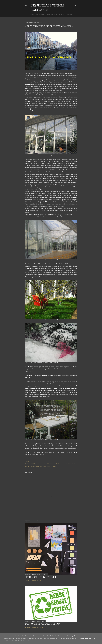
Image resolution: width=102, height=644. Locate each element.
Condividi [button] (28, 461)
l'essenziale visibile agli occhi (47, 7)
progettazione (42, 466)
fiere (59, 464)
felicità (56, 464)
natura (31, 466)
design (39, 464)
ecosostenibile (46, 464)
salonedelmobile (51, 466)
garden (69, 464)
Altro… (69, 14)
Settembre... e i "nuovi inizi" (41, 577)
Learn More (86, 638)
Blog (32, 14)
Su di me (57, 14)
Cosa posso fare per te (44, 14)
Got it (96, 638)
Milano (27, 466)
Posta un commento (37, 580)
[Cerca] (76, 5)
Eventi (63, 14)
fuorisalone (64, 464)
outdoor (36, 466)
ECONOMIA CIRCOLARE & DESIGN (43, 624)
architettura (34, 464)
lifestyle (74, 464)
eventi (52, 464)
